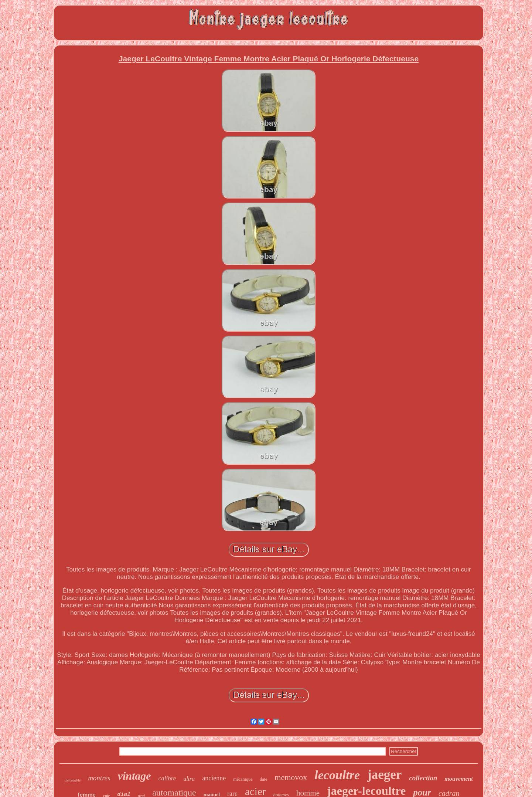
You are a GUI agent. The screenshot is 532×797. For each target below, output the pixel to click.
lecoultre (337, 775)
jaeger (384, 775)
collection (423, 778)
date (263, 779)
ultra (189, 779)
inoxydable (72, 780)
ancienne (214, 778)
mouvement (458, 779)
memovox (291, 777)
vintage (134, 776)
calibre (167, 778)
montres (99, 778)
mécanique (243, 779)
